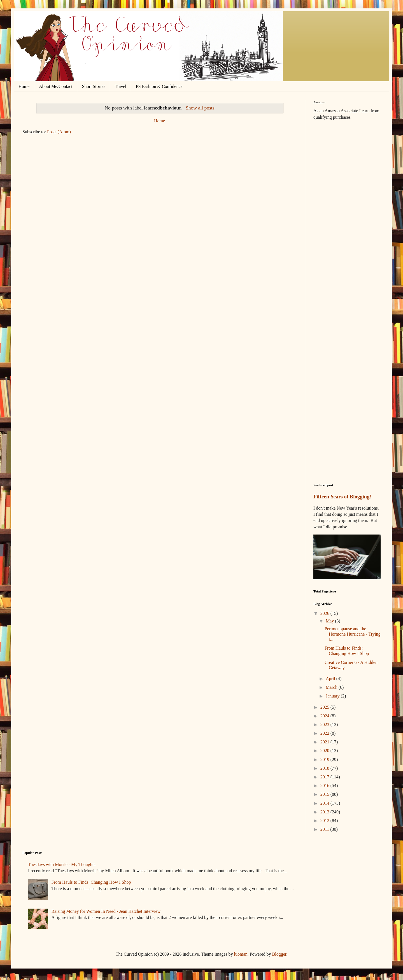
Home (24, 86)
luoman (241, 954)
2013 (325, 812)
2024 (325, 716)
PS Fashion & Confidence (159, 86)
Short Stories (94, 86)
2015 (325, 794)
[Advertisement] (347, 213)
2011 (325, 829)
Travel (121, 86)
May (330, 621)
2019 (325, 760)
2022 (325, 733)
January (333, 696)
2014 (325, 803)
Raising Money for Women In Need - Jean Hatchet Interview (106, 911)
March (332, 687)
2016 (325, 786)
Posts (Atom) (59, 132)
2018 (325, 768)
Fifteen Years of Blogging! (342, 497)
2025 (325, 707)
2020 (325, 751)
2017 (325, 777)
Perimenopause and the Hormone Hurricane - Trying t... (352, 634)
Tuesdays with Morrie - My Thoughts (62, 865)
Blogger (279, 954)
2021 (325, 742)
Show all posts (200, 108)
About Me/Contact (56, 86)
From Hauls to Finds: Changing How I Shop (91, 882)
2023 (325, 725)
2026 (325, 613)
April (331, 679)
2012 (325, 821)
